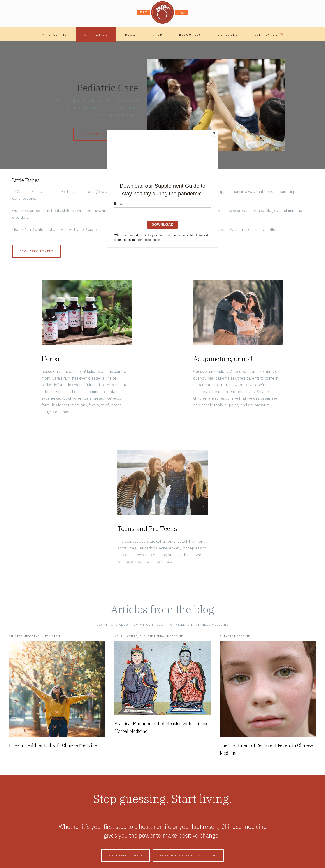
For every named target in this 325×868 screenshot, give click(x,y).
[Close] (217, 131)
